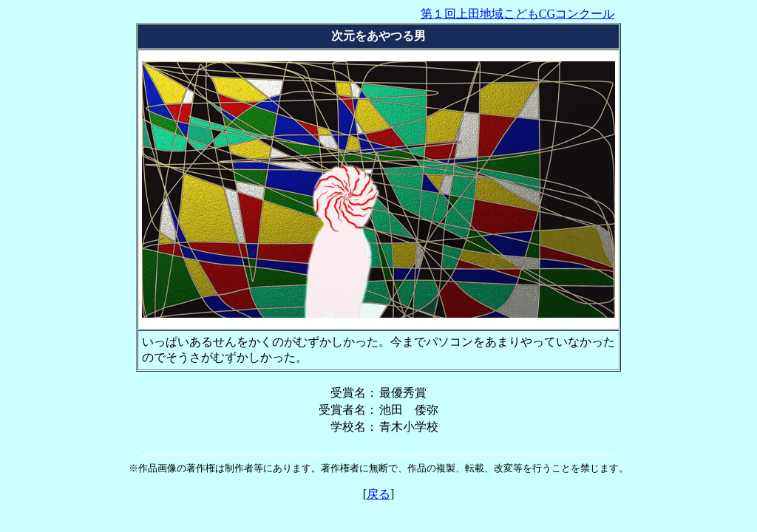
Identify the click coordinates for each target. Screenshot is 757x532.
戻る (378, 494)
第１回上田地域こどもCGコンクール (517, 14)
